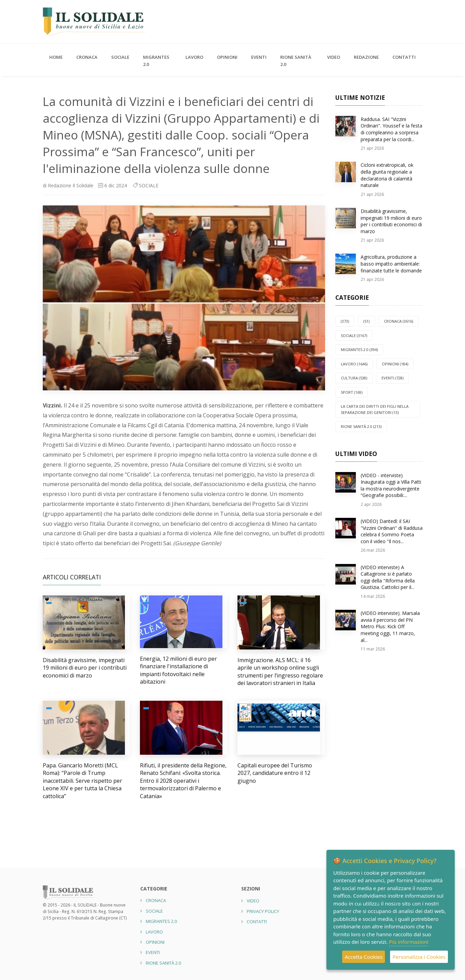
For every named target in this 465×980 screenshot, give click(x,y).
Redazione (366, 57)
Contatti (404, 57)
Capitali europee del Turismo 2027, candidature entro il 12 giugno (275, 773)
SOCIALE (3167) (354, 335)
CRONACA (87, 57)
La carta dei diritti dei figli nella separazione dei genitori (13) (375, 409)
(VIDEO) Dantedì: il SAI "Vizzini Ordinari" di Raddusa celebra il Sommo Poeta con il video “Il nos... (392, 531)
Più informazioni (409, 942)
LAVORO (194, 57)
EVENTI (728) (392, 378)
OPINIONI (227, 57)
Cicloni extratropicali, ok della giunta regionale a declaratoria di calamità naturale (387, 175)
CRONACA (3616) (398, 321)
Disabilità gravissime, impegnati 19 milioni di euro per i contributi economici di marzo (85, 668)
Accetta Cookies (364, 957)
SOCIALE (120, 57)
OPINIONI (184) (395, 364)
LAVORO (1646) (354, 364)
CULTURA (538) (354, 378)
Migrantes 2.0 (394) (359, 350)
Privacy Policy (263, 911)
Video (334, 57)
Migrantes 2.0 (156, 61)
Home (56, 57)
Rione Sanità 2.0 (296, 61)
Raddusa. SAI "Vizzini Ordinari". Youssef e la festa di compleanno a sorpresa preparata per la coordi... (391, 129)
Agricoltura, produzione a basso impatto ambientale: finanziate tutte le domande (391, 264)
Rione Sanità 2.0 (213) (361, 426)
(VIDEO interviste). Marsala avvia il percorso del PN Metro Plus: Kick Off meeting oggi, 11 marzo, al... (390, 626)
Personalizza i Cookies (419, 957)
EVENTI (259, 57)
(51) (366, 321)
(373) (345, 321)
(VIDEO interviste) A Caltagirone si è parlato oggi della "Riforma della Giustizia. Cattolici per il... (388, 577)
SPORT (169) (352, 392)
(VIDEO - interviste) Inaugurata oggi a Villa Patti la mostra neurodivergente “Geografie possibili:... (391, 485)
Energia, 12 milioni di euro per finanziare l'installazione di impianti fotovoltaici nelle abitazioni (178, 670)
